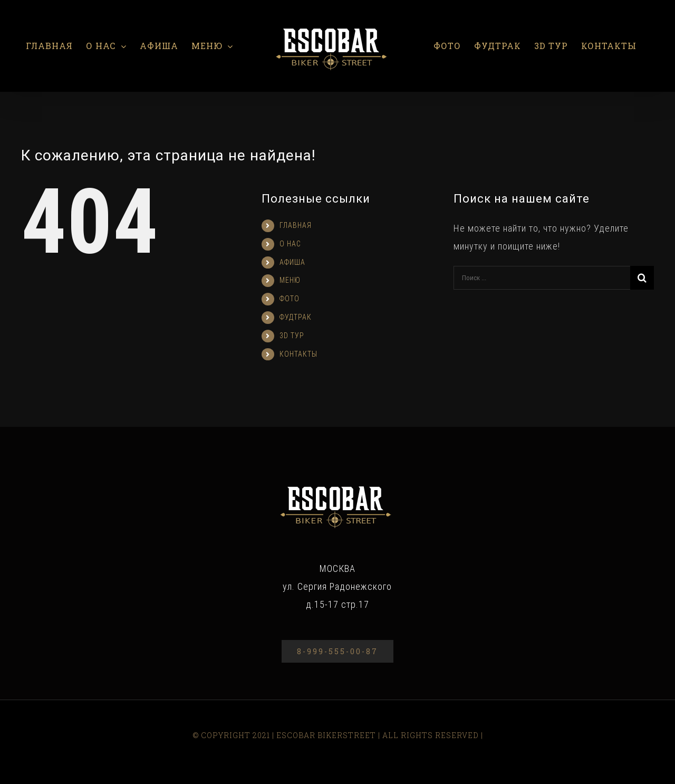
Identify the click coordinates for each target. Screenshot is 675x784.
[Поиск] (642, 278)
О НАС (290, 244)
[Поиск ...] (542, 278)
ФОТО (290, 299)
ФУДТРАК (296, 317)
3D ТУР (292, 336)
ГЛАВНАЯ (296, 225)
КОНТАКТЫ (298, 354)
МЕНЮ (290, 280)
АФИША (292, 262)
